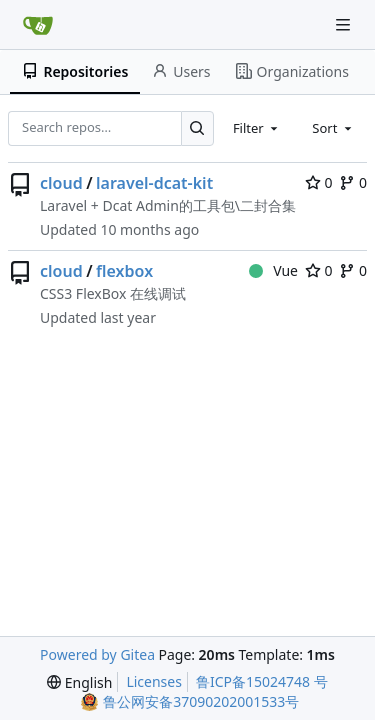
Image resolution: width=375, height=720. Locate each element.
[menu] (79, 682)
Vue (273, 270)
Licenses (154, 681)
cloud (61, 183)
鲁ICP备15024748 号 (262, 681)
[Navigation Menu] (345, 24)
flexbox (124, 271)
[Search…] (197, 128)
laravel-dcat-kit (154, 183)
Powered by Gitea (97, 654)
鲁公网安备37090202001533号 (201, 701)
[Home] (38, 25)
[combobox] (257, 128)
